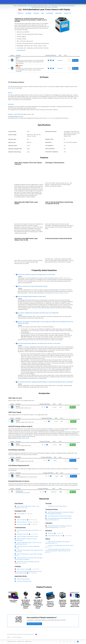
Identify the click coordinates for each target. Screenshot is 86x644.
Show (55, 461)
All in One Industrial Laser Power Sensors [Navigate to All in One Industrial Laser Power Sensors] (38, 6)
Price (65, 55)
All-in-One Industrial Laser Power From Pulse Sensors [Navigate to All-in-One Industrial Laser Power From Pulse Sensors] (62, 6)
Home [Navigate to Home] (15, 6)
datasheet (11, 88)
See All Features (21, 50)
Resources (59, 13)
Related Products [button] (44, 587)
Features (36, 13)
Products (20, 13)
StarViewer (11, 104)
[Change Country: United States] (36, 634)
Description (18, 55)
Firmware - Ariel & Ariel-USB (16, 114)
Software (28, 13)
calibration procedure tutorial (60, 293)
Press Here (50, 118)
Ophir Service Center (24, 438)
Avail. (60, 55)
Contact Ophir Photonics (34, 624)
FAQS (42, 13)
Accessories (50, 13)
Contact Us (67, 13)
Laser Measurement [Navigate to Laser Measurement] (22, 6)
